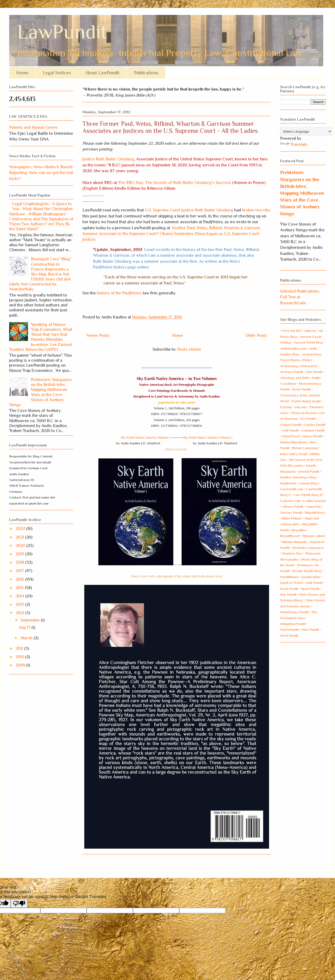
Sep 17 (25, 628)
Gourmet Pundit (313, 430)
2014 (20, 596)
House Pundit (312, 436)
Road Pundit (289, 589)
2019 (20, 554)
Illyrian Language (305, 448)
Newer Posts (98, 335)
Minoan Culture (314, 536)
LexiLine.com (290, 501)
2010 (20, 657)
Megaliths (299, 530)
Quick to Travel (291, 583)
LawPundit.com (292, 489)
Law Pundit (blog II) (308, 495)
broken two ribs (256, 210)
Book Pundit (301, 389)
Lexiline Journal (314, 501)
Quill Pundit (314, 583)
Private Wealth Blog (307, 571)
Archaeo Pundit (292, 372)
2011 (20, 648)
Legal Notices (57, 73)
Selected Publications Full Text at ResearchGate (300, 297)
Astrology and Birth (295, 378)
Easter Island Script (306, 401)
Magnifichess (315, 513)
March (27, 638)
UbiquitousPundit (293, 624)
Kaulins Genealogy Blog (298, 477)
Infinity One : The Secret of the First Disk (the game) (301, 460)
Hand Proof (291, 436)
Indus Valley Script (294, 454)
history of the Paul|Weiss (119, 293)
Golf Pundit (290, 430)
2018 (20, 562)
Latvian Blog (308, 483)
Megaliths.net (290, 536)
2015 (20, 588)
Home (22, 73)
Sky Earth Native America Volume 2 (208, 437)
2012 (20, 613)
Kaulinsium (288, 483)
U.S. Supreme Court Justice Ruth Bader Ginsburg (189, 210)
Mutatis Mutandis (295, 542)
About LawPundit (102, 73)
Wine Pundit (310, 629)
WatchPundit (289, 629)
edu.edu (301, 407)
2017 (20, 571)
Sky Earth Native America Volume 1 (146, 437)
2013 (20, 604)
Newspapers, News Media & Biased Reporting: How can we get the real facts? (41, 173)
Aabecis (310, 331)
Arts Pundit (314, 372)
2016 (20, 579)
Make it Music (292, 518)
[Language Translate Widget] (306, 131)
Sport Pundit (310, 589)
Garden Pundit (315, 425)
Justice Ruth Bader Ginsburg (108, 159)
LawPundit (62, 32)
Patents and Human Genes (33, 127)
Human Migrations (294, 442)
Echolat (286, 407)
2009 (21, 665)
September (31, 620)
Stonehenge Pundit (294, 612)
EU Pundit (308, 419)
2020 (21, 546)
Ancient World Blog (309, 342)
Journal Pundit (309, 471)
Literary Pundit (291, 513)
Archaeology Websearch (298, 366)
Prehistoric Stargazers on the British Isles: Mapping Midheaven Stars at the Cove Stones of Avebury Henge (41, 392)
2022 (21, 529)
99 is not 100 (292, 331)
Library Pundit (293, 506)
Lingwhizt (314, 506)
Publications (146, 73)
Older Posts (256, 335)
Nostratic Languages (308, 548)
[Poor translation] (19, 903)
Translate (294, 144)
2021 (20, 537)
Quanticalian (311, 577)
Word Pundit (289, 635)
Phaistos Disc (292, 553)
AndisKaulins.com (293, 348)
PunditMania (289, 577)
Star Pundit (288, 594)
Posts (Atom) (189, 349)
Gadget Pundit (291, 425)
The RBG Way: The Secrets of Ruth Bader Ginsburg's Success (175, 183)
